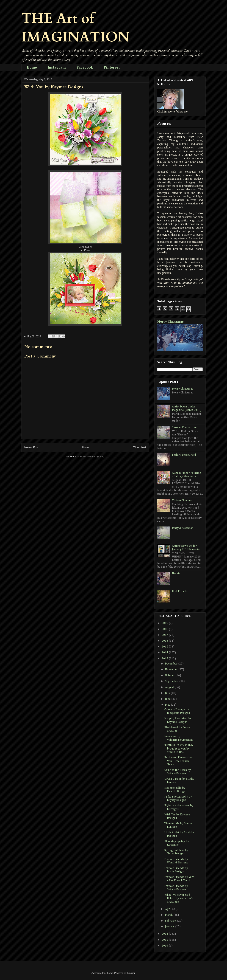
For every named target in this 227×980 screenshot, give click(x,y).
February (171, 921)
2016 (165, 641)
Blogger (131, 973)
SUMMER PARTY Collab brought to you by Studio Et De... (179, 749)
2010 (165, 946)
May (168, 705)
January (170, 927)
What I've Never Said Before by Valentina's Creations (179, 898)
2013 (165, 659)
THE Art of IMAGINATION (76, 28)
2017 (165, 635)
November (172, 670)
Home (32, 67)
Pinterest (112, 67)
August (170, 687)
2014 (165, 653)
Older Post (139, 447)
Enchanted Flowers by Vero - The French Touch (178, 761)
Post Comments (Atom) (92, 456)
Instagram (57, 67)
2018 (165, 629)
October (170, 675)
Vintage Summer (182, 500)
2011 (165, 940)
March (169, 915)
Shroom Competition (185, 427)
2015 (165, 647)
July (168, 693)
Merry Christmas (171, 322)
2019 (165, 623)
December (172, 664)
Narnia (176, 573)
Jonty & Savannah (183, 528)
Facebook (85, 67)
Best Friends (180, 591)
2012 (165, 934)
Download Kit (86, 247)
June (168, 699)
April (169, 909)
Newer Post (31, 447)
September (172, 681)
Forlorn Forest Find (184, 455)
